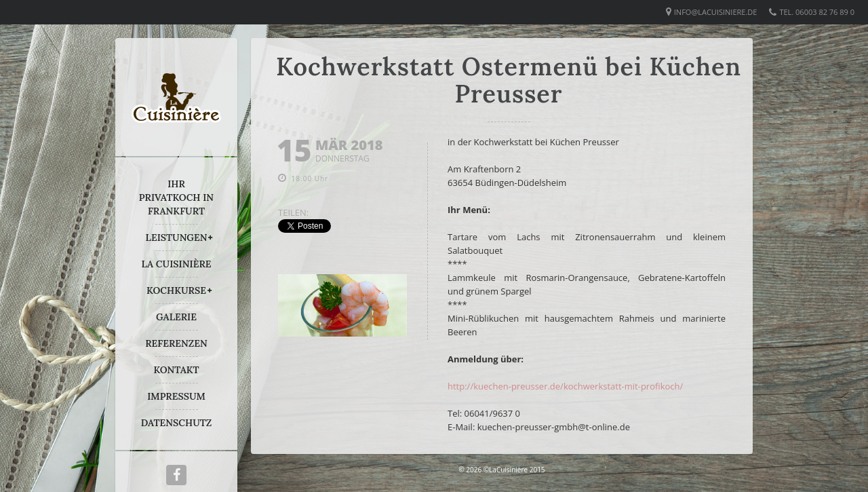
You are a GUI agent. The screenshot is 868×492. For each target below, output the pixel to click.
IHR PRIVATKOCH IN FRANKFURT (176, 197)
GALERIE (176, 317)
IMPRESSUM (176, 396)
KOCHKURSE (176, 290)
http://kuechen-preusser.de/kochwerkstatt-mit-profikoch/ (565, 386)
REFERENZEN (176, 343)
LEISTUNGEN (177, 238)
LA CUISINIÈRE (177, 264)
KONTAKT (176, 370)
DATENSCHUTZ (177, 423)
